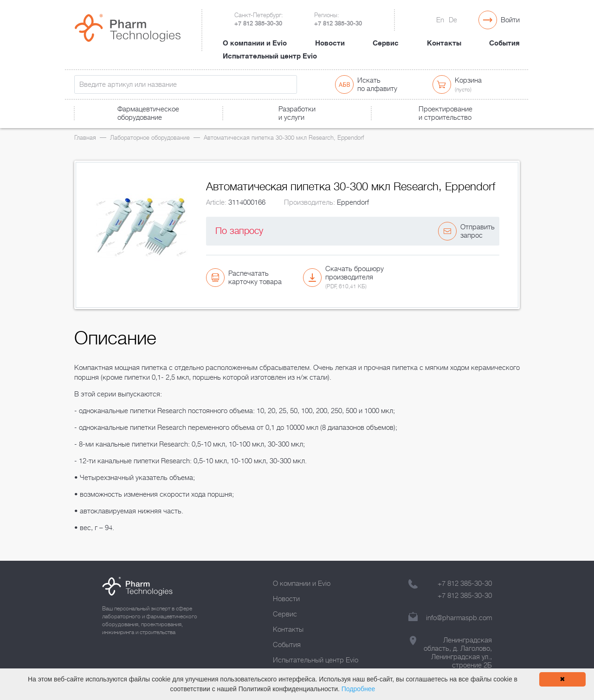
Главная (85, 138)
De (453, 20)
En (440, 20)
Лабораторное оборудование (150, 138)
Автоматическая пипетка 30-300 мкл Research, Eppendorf (284, 138)
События (504, 43)
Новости (330, 43)
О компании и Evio (255, 43)
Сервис (386, 43)
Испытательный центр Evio (270, 56)
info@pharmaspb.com (459, 618)
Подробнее (358, 689)
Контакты (444, 43)
